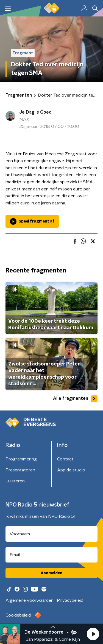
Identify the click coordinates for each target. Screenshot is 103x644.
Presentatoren (20, 470)
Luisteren (15, 481)
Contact (65, 459)
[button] (93, 634)
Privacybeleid (70, 600)
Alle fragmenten (75, 399)
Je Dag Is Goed (35, 112)
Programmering (21, 459)
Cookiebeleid (18, 615)
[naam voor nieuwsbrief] (51, 534)
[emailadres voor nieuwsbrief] (51, 555)
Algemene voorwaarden (30, 600)
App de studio (71, 470)
